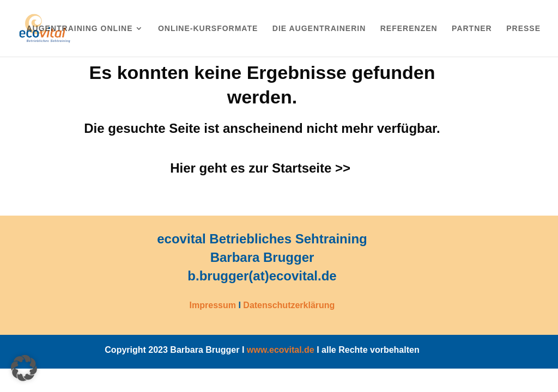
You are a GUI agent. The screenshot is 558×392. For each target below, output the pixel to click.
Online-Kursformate (208, 29)
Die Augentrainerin (319, 29)
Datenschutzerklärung (289, 305)
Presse (523, 29)
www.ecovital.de (281, 350)
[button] (24, 368)
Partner (472, 29)
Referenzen (409, 29)
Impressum (213, 305)
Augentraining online (79, 29)
